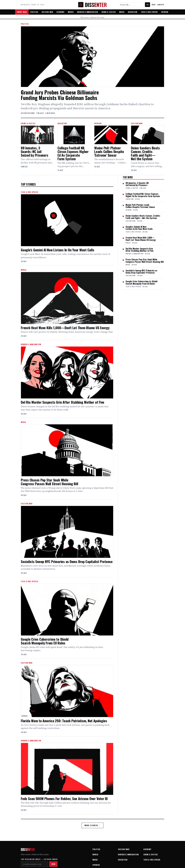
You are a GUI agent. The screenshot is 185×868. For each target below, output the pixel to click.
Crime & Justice (109, 12)
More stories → (93, 825)
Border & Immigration (88, 12)
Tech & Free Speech (149, 12)
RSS (154, 5)
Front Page (22, 12)
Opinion (165, 12)
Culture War (47, 12)
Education (133, 12)
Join (53, 864)
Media (122, 12)
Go (147, 5)
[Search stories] (132, 5)
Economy (60, 12)
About (161, 5)
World (71, 12)
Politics (34, 12)
